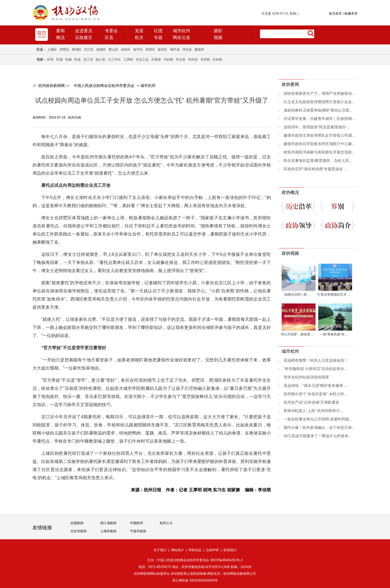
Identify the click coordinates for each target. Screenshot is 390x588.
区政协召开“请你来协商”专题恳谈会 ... (315, 169)
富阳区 (150, 50)
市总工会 (142, 60)
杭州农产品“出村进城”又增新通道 (311, 402)
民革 (50, 60)
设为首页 (335, 14)
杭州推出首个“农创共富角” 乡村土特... (315, 394)
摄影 (218, 31)
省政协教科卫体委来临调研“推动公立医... (318, 110)
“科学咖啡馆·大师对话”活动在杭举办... (315, 369)
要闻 (60, 31)
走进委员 (84, 31)
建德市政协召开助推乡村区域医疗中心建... (319, 144)
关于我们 (160, 550)
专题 (158, 37)
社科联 (217, 60)
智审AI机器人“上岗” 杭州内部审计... (313, 411)
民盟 (60, 60)
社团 (158, 31)
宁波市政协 (138, 531)
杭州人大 (166, 523)
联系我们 (230, 550)
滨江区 (89, 50)
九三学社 (114, 60)
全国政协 (77, 523)
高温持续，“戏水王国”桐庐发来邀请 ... (315, 386)
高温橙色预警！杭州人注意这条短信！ (316, 360)
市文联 (181, 60)
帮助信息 (195, 550)
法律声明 (212, 550)
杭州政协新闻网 (51, 86)
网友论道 (181, 37)
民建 (69, 60)
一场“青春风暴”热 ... (334, 334)
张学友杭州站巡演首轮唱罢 (306, 377)
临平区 (138, 50)
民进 (77, 60)
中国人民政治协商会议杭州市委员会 (104, 86)
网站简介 (178, 550)
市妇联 (168, 60)
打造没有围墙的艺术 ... (334, 295)
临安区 (162, 50)
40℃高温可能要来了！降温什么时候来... (317, 436)
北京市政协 (79, 531)
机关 (139, 37)
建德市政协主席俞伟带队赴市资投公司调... (319, 135)
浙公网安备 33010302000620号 (195, 580)
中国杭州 (136, 523)
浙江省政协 (108, 523)
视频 (218, 37)
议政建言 (84, 37)
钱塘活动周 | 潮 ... (297, 295)
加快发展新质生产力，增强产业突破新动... (319, 93)
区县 (109, 37)
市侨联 (205, 60)
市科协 (193, 60)
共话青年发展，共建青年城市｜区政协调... (319, 119)
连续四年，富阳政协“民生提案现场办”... (317, 127)
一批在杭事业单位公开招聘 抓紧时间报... (318, 419)
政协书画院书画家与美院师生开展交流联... (319, 152)
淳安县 (187, 50)
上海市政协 (108, 531)
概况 (60, 37)
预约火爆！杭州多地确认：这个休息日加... (319, 427)
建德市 (199, 50)
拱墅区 (64, 50)
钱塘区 (101, 50)
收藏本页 (350, 14)
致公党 (100, 60)
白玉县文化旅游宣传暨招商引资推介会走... (319, 102)
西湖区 (77, 50)
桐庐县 (175, 50)
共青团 (156, 60)
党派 (139, 31)
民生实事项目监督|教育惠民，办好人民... (318, 161)
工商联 (128, 60)
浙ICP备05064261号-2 (226, 560)
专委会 (111, 31)
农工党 (88, 60)
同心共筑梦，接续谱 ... (297, 334)
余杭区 (126, 50)
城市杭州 (181, 31)
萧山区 (113, 50)
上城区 (52, 50)
